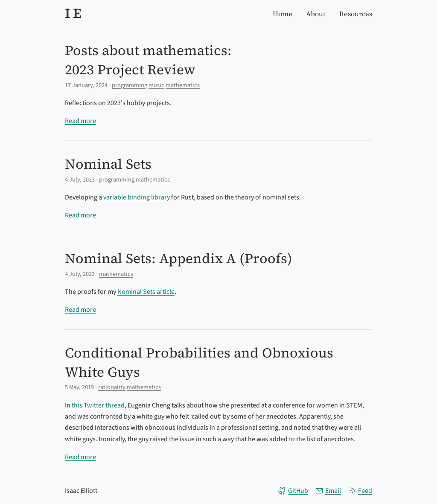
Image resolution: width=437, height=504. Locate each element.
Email (328, 491)
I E (73, 13)
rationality (112, 387)
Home (283, 14)
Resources (356, 14)
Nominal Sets (108, 164)
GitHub (293, 491)
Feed (360, 491)
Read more (80, 121)
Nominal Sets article (146, 292)
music (156, 85)
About (316, 14)
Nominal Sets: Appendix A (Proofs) (179, 258)
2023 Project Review (130, 70)
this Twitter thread (98, 405)
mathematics (183, 85)
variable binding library (137, 197)
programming (130, 85)
